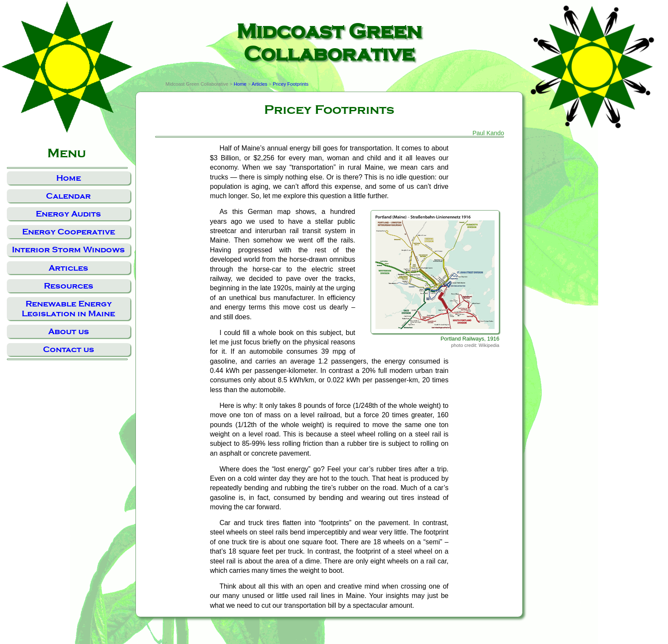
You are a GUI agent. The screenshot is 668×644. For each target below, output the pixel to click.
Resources (69, 286)
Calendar (68, 196)
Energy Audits (68, 214)
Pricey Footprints (291, 84)
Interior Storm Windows (68, 250)
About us (69, 331)
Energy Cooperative (69, 232)
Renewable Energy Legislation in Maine (68, 309)
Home (69, 178)
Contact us (69, 349)
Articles (68, 268)
